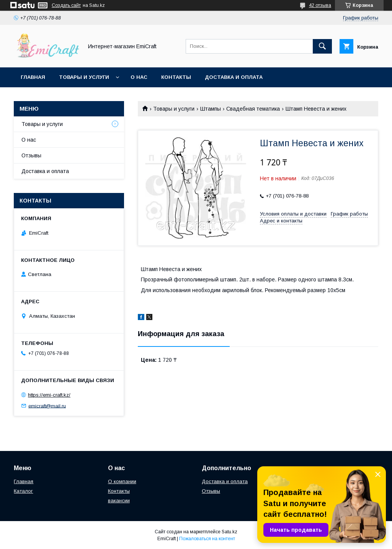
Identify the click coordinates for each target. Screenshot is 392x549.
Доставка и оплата (234, 77)
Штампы (211, 109)
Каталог (23, 491)
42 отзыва (320, 5)
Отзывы (31, 155)
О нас (139, 77)
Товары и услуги (84, 77)
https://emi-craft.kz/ (49, 395)
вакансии (119, 501)
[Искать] (322, 46)
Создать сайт (66, 5)
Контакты (176, 77)
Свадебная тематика (253, 109)
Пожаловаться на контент (207, 539)
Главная (33, 77)
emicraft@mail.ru (47, 406)
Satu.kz (229, 532)
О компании (122, 481)
